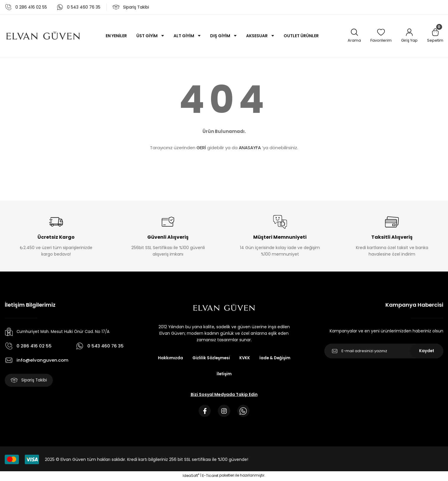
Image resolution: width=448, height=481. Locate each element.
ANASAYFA (250, 148)
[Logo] (43, 36)
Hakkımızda (169, 358)
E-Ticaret (210, 477)
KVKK (245, 358)
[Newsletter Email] (384, 351)
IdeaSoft (191, 477)
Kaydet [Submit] (427, 351)
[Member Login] (409, 36)
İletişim (224, 374)
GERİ (201, 148)
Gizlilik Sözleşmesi (210, 358)
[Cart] (435, 36)
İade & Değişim (276, 358)
